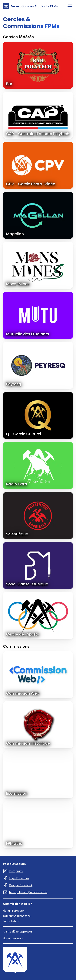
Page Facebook (16, 878)
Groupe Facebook (18, 885)
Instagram (13, 871)
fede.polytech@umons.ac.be (25, 892)
